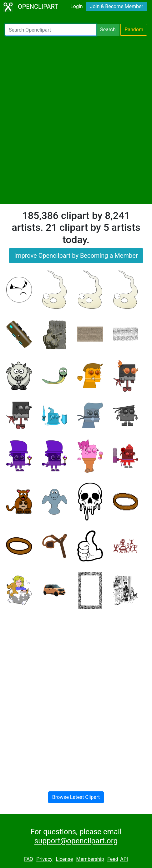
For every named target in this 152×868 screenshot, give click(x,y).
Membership (90, 859)
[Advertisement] (76, 120)
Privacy (44, 859)
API (124, 859)
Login (76, 6)
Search (108, 30)
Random (134, 30)
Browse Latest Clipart (76, 797)
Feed (113, 859)
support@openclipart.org (76, 841)
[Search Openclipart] (51, 30)
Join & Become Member (117, 6)
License (64, 859)
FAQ (29, 859)
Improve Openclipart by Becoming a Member (76, 256)
